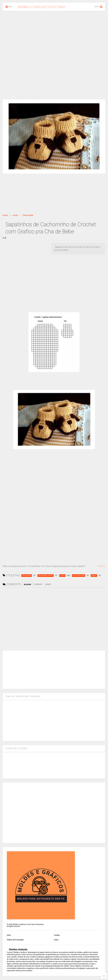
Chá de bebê (28, 215)
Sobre (56, 940)
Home (5, 215)
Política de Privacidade (15, 940)
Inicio (9, 935)
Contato (57, 935)
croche (15, 215)
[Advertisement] (54, 34)
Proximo (101, 566)
